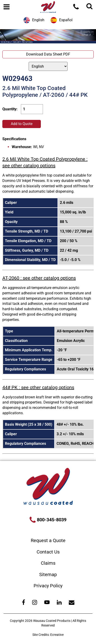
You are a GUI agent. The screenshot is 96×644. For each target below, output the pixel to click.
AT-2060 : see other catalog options (39, 278)
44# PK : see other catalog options (38, 387)
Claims (48, 563)
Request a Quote (48, 540)
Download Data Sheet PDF (48, 54)
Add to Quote (22, 124)
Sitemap (48, 574)
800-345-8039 (51, 520)
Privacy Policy (48, 586)
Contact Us (48, 552)
